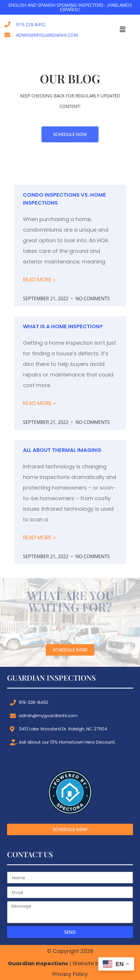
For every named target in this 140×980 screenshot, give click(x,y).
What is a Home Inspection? (63, 326)
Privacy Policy (70, 974)
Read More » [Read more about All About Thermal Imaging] (39, 537)
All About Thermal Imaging (62, 450)
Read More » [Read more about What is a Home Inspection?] (39, 403)
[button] (123, 30)
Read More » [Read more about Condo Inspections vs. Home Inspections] (39, 280)
